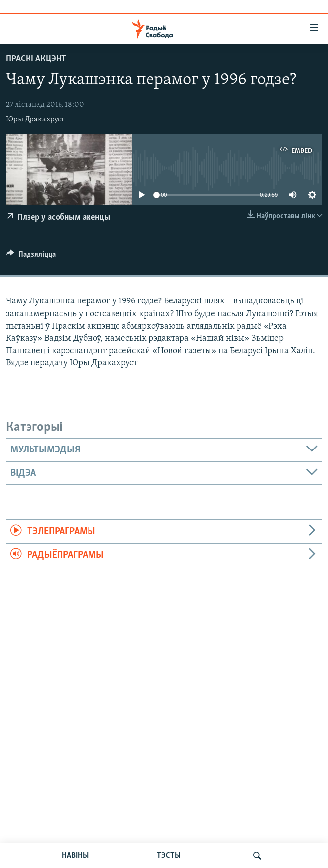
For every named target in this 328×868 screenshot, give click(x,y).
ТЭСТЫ (169, 856)
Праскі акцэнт (36, 59)
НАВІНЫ (75, 856)
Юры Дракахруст (35, 120)
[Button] (31, 257)
